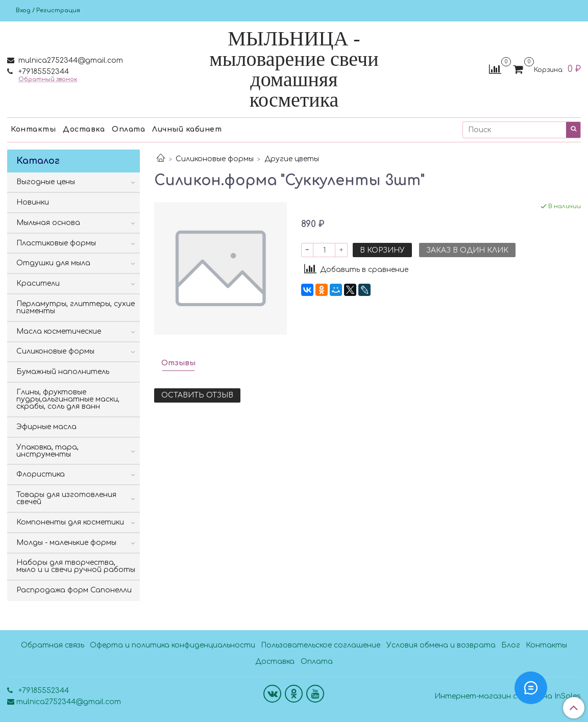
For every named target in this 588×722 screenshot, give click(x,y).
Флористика (41, 474)
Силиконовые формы (215, 159)
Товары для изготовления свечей (66, 498)
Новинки (33, 202)
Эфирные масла (46, 427)
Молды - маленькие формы (66, 543)
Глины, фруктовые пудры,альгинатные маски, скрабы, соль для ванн (68, 399)
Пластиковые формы (56, 243)
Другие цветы (292, 159)
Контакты (33, 129)
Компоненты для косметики (70, 522)
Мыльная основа (48, 223)
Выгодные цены (46, 182)
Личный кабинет (187, 129)
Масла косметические (59, 331)
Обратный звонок (48, 79)
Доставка (84, 129)
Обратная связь (53, 645)
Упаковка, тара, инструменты (47, 451)
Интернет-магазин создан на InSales (508, 696)
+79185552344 (43, 72)
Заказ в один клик (467, 250)
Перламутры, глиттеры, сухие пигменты (76, 307)
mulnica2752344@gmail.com (70, 60)
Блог (511, 645)
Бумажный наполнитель (63, 372)
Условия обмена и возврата (441, 645)
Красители (38, 283)
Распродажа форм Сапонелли (74, 590)
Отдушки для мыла (53, 263)
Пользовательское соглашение (321, 645)
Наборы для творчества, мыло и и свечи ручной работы (76, 566)
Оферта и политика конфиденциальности (173, 645)
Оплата (128, 129)
